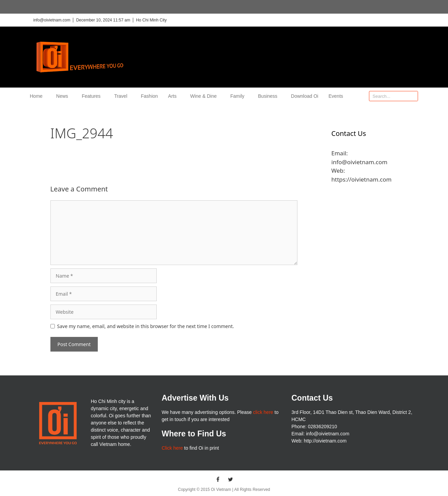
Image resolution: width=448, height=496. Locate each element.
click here (263, 412)
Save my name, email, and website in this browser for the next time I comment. (146, 326)
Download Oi (305, 96)
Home (38, 96)
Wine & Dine (205, 96)
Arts (174, 96)
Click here (172, 448)
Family (239, 96)
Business (269, 96)
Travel (122, 96)
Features (93, 96)
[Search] (413, 96)
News (64, 96)
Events (336, 96)
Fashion (150, 96)
